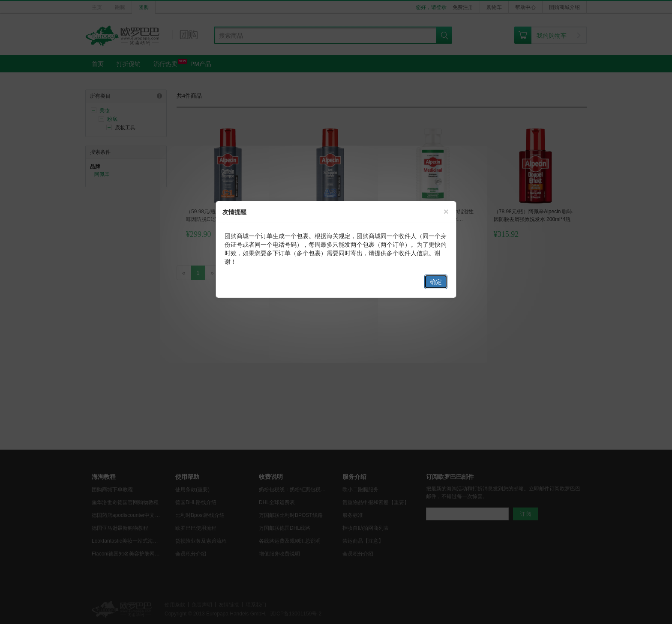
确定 (436, 282)
